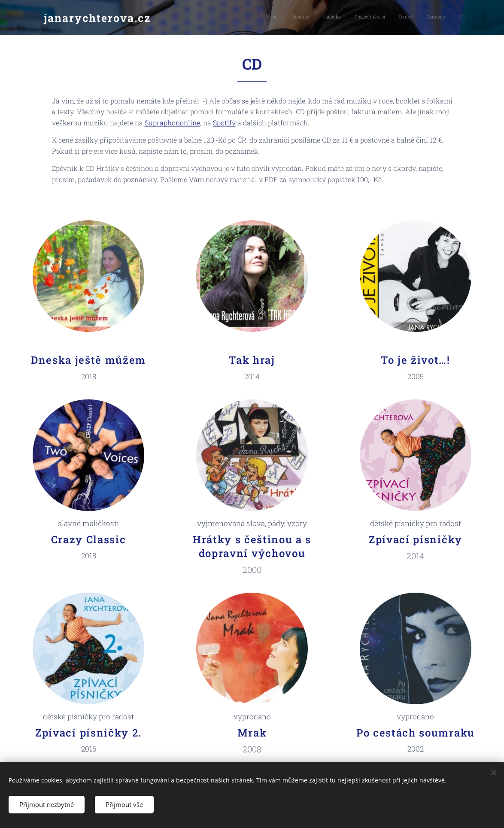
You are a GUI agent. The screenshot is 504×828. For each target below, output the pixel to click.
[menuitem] (395, 18)
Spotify (224, 123)
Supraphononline (172, 123)
